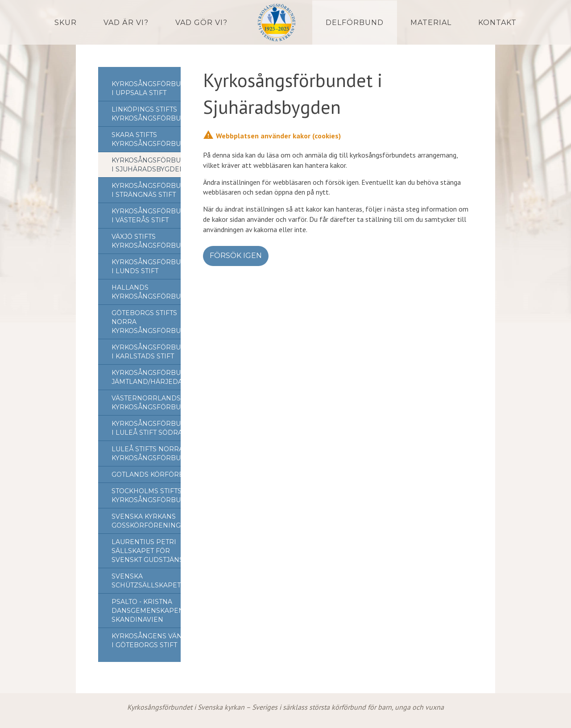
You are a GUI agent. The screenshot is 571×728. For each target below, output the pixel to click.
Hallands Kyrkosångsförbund (151, 292)
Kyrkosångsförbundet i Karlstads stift (155, 352)
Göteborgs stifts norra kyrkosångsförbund (151, 322)
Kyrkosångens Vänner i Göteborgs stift (154, 641)
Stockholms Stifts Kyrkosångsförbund (151, 495)
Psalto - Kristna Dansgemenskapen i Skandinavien (150, 611)
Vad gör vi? (201, 23)
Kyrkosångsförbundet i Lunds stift (155, 266)
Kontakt (497, 23)
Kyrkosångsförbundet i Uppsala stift (155, 88)
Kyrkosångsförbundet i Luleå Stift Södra (155, 428)
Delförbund (355, 23)
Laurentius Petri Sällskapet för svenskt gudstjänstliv (155, 551)
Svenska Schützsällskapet (146, 581)
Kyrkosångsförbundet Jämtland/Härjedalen (155, 377)
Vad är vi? (126, 23)
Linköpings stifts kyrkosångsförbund (151, 114)
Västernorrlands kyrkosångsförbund (151, 403)
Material (431, 23)
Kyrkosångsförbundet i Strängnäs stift (155, 190)
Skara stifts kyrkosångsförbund (151, 139)
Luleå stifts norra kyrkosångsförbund (151, 453)
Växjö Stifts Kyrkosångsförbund (151, 241)
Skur (66, 23)
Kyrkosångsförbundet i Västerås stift (155, 216)
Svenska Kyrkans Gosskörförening (146, 521)
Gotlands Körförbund (155, 474)
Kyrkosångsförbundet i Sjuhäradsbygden (155, 165)
